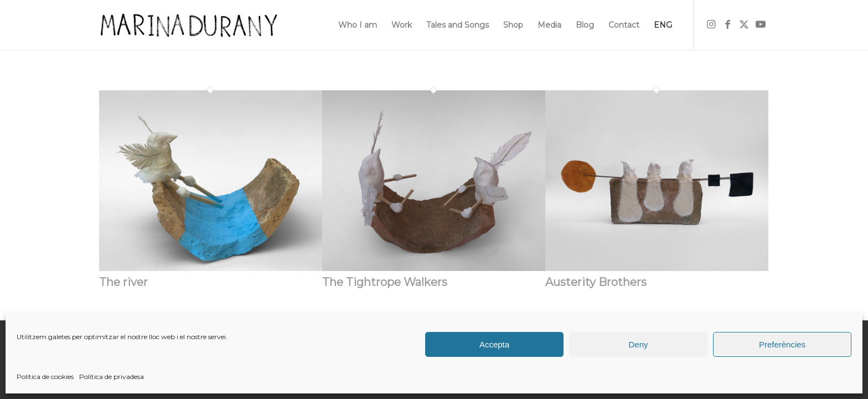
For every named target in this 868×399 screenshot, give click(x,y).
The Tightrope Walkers (385, 282)
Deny (638, 344)
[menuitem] (358, 25)
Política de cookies (45, 377)
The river (123, 282)
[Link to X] (744, 24)
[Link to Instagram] (711, 24)
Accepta (494, 344)
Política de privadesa (112, 377)
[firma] (188, 25)
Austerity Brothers (596, 282)
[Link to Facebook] (727, 24)
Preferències (782, 344)
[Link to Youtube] (761, 24)
